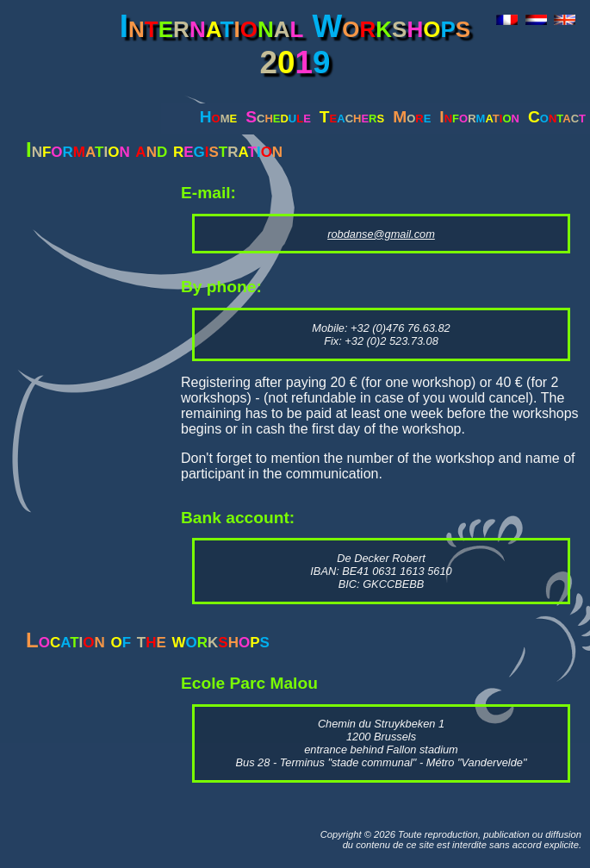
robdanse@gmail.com (381, 234)
